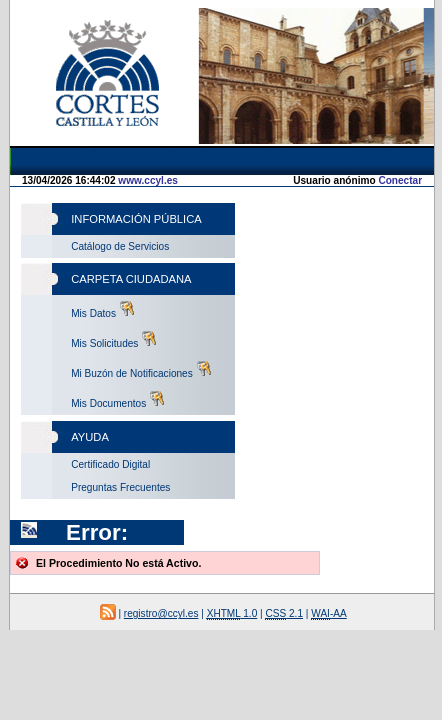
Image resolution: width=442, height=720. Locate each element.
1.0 (335, 508)
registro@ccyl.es (162, 507)
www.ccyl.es (146, 257)
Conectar (359, 187)
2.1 (168, 536)
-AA (277, 536)
